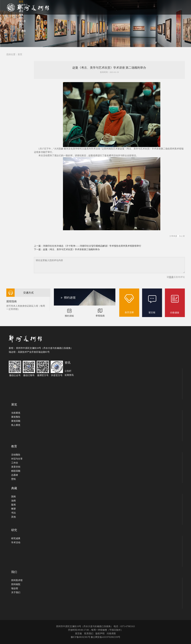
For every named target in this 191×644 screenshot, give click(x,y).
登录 (171, 277)
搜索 (24, 31)
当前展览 (16, 413)
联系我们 (89, 634)
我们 (21, 24)
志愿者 (15, 475)
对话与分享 (17, 459)
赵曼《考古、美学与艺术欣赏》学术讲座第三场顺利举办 (71, 249)
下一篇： (38, 249)
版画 (13, 505)
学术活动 (16, 543)
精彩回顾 (16, 471)
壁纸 (13, 479)
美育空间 (16, 467)
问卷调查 (111, 634)
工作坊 (15, 463)
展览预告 (16, 417)
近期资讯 (69, 375)
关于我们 (16, 592)
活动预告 (16, 455)
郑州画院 (16, 584)
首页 (20, 54)
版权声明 (100, 634)
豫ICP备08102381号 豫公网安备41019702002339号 (95, 637)
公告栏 (68, 371)
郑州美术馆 (17, 580)
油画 (13, 501)
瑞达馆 (15, 588)
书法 (13, 513)
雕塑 (13, 509)
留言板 (79, 634)
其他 (13, 517)
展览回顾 (16, 421)
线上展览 (16, 425)
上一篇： (38, 246)
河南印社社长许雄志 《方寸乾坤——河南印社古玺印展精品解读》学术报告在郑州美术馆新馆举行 (92, 246)
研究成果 (16, 538)
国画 (13, 497)
